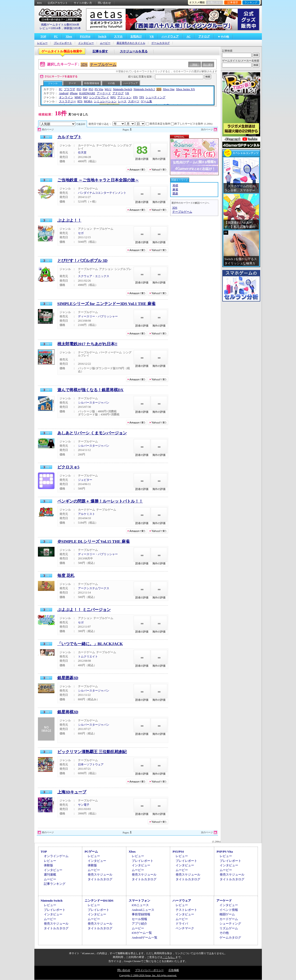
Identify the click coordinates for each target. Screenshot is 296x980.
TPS (142, 97)
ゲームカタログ (161, 43)
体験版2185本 (72, 28)
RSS (40, 3)
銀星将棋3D (68, 712)
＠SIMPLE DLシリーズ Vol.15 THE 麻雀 (94, 542)
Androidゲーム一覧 (145, 937)
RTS (80, 101)
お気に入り (214, 2)
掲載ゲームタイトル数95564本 (60, 25)
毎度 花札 (66, 576)
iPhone (74, 93)
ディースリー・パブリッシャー (98, 316)
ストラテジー (68, 101)
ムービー (105, 43)
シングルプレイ (99, 97)
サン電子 (84, 805)
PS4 (85, 89)
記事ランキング (55, 884)
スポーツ (134, 101)
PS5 (79, 89)
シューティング (155, 97)
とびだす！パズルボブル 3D (82, 261)
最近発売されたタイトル (131, 43)
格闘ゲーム (227, 914)
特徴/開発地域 (92, 83)
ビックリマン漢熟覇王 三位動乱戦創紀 (92, 752)
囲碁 (175, 193)
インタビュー (86, 43)
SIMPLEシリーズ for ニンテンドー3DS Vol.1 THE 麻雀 (106, 304)
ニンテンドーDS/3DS (99, 901)
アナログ (204, 36)
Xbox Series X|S (186, 89)
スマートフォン (139, 901)
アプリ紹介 (139, 924)
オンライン (66, 97)
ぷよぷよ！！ (69, 220)
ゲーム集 (146, 101)
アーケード (104, 93)
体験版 (48, 865)
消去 (195, 65)
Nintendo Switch (123, 89)
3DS (84, 65)
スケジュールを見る (134, 51)
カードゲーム (229, 919)
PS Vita (99, 89)
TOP (43, 36)
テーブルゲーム (103, 65)
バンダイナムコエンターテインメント (102, 193)
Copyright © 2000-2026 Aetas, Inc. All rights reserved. (148, 975)
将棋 (175, 185)
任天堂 (82, 153)
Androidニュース (143, 910)
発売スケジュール (100, 874)
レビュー (42, 43)
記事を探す (100, 51)
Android (64, 93)
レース (122, 101)
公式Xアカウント (58, 3)
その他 (111, 83)
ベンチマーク (185, 928)
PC (56, 36)
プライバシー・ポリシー (149, 970)
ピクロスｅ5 (68, 467)
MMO (78, 97)
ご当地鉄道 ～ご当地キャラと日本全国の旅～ (98, 180)
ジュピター (85, 480)
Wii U (108, 89)
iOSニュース (140, 905)
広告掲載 (174, 970)
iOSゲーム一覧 (142, 933)
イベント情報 (229, 910)
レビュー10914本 (50, 28)
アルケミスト (87, 514)
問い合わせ (104, 3)
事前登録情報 (141, 914)
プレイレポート (63, 43)
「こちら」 (169, 957)
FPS (135, 97)
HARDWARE (87, 93)
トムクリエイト (88, 656)
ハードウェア (170, 36)
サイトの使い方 (83, 3)
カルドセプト (69, 137)
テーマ (72, 83)
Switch (102, 36)
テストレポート (186, 910)
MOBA (88, 101)
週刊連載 (50, 874)
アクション (124, 97)
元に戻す (208, 65)
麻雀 (175, 189)
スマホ (118, 36)
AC (189, 36)
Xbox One (169, 89)
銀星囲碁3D (68, 678)
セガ (81, 233)
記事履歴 (233, 2)
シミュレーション (105, 101)
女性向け (136, 36)
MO (85, 97)
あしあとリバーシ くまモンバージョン (92, 433)
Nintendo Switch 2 (144, 89)
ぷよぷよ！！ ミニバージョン (84, 610)
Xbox (69, 36)
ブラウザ (69, 89)
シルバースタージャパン (94, 403)
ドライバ (182, 924)
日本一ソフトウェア (91, 764)
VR (152, 36)
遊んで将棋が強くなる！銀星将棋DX (91, 390)
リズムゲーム (229, 928)
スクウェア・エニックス (94, 276)
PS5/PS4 (85, 36)
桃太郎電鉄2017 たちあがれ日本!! (87, 344)
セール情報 (139, 919)
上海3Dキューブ (72, 792)
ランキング (251, 2)
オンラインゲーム (56, 856)
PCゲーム (91, 852)
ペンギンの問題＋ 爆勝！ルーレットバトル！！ (100, 501)
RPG (113, 97)
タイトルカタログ (100, 879)
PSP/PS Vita (225, 852)
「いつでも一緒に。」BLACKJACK (90, 644)
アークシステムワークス (94, 588)
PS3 (91, 89)
